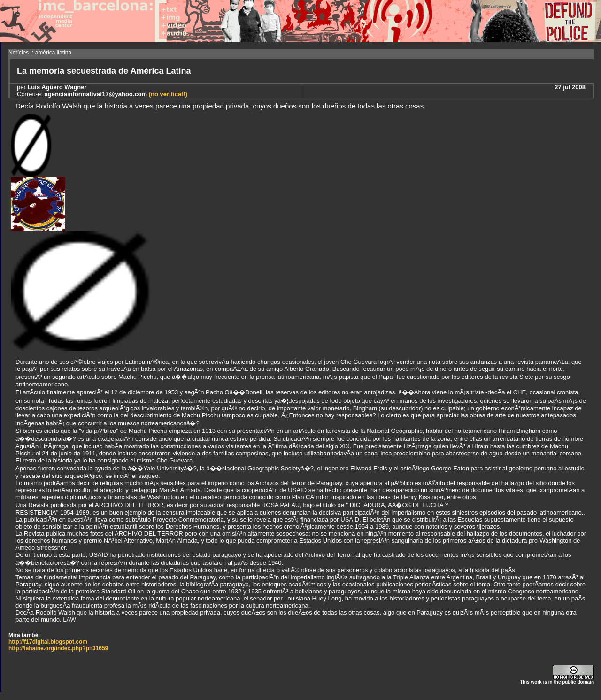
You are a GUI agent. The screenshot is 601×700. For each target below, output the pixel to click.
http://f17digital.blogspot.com (48, 642)
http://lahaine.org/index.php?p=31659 (58, 648)
